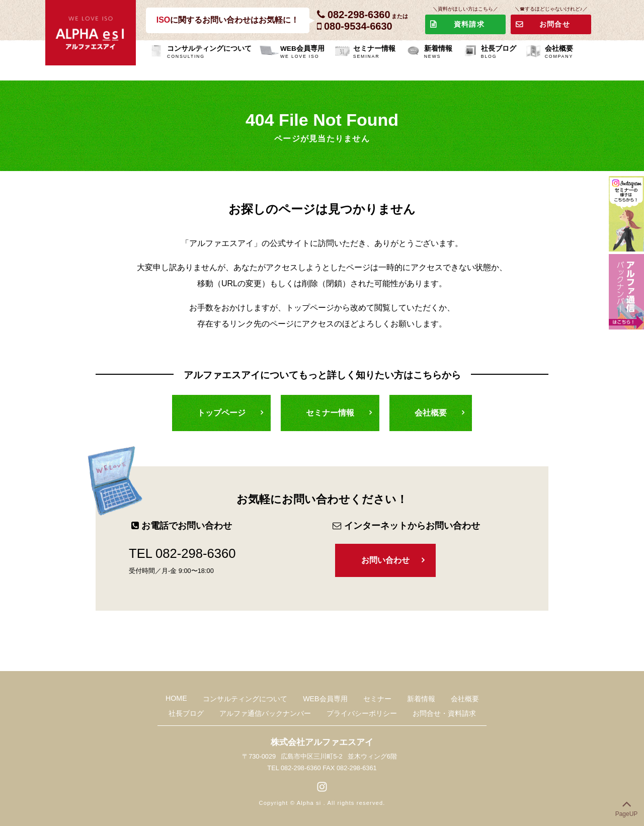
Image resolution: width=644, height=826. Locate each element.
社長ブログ (499, 53)
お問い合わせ (385, 560)
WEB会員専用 (302, 53)
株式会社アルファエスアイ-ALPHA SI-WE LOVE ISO (91, 33)
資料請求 (469, 24)
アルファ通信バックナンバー (265, 713)
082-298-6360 (359, 15)
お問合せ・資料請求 (443, 713)
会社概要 (559, 53)
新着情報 (438, 53)
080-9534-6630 (358, 26)
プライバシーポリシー (361, 713)
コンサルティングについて (209, 53)
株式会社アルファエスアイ (322, 742)
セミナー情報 (374, 53)
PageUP (627, 806)
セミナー (377, 698)
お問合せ (555, 24)
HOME (177, 698)
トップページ (221, 413)
